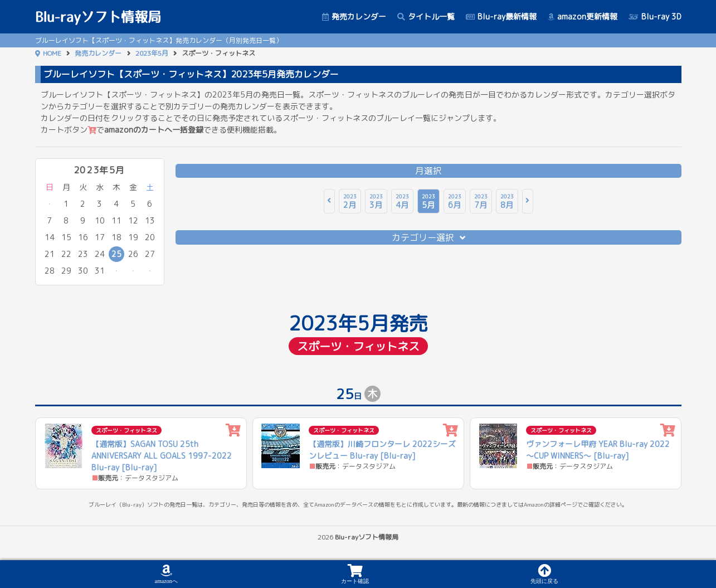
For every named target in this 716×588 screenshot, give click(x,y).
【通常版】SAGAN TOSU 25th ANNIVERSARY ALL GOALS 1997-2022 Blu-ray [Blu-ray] (162, 456)
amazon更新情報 (583, 16)
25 (116, 254)
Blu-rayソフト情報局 (98, 17)
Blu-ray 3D (655, 16)
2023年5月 (152, 53)
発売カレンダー (354, 16)
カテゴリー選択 (428, 237)
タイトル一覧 (426, 16)
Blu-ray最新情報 (501, 16)
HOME (52, 53)
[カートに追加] (233, 431)
